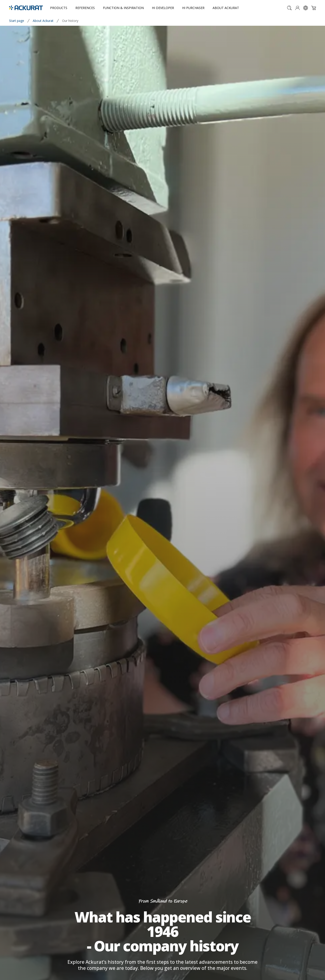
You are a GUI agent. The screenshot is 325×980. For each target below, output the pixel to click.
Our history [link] (70, 21)
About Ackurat (226, 8)
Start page (17, 21)
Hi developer (163, 8)
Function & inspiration (123, 8)
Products (59, 8)
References (85, 8)
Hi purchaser (193, 8)
